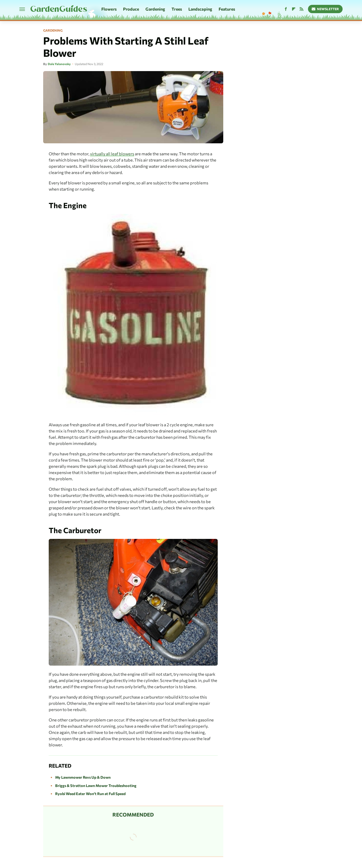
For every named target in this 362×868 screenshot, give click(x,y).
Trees (177, 9)
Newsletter (325, 9)
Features (227, 9)
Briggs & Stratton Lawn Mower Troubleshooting (96, 785)
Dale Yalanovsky (59, 64)
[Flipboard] (294, 9)
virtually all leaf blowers (112, 154)
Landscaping (200, 9)
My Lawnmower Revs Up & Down (83, 777)
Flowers (109, 9)
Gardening (155, 9)
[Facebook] (286, 9)
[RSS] (302, 9)
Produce (131, 9)
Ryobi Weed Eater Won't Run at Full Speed (90, 794)
